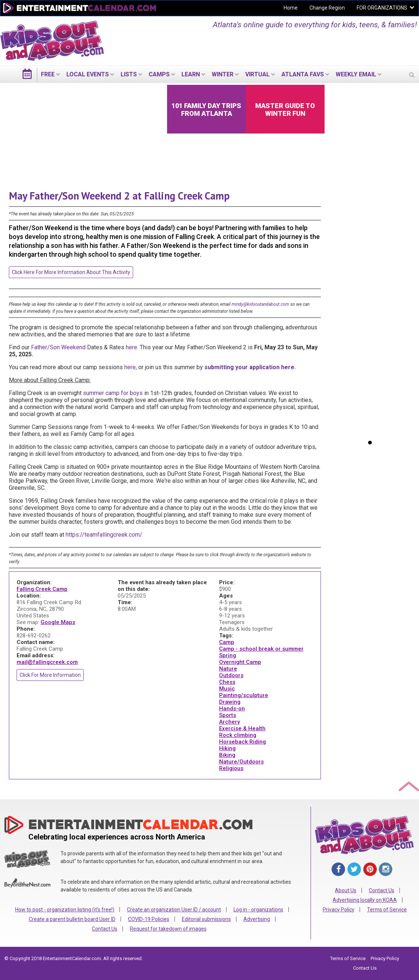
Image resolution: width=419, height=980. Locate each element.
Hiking (227, 748)
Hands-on (232, 709)
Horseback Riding (243, 742)
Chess (227, 682)
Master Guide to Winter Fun (285, 110)
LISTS (129, 74)
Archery (229, 722)
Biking (227, 755)
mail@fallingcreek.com (47, 662)
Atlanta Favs (303, 74)
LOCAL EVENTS (88, 74)
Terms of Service (387, 910)
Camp (227, 642)
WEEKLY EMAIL (356, 74)
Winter (223, 74)
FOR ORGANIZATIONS (382, 8)
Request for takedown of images (168, 929)
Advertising (257, 919)
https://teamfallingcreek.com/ (104, 535)
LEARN (191, 74)
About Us (346, 890)
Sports (228, 715)
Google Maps (58, 622)
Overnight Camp (240, 662)
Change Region (327, 8)
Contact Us (105, 929)
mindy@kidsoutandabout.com (260, 304)
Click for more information (50, 675)
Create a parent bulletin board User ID (72, 919)
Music (227, 689)
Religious (231, 768)
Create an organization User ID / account (174, 910)
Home (291, 8)
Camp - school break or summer (261, 649)
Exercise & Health (242, 728)
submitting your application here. (250, 367)
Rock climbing (238, 735)
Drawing (230, 702)
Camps (159, 74)
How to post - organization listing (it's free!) (65, 910)
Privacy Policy (339, 910)
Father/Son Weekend (58, 347)
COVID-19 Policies (149, 919)
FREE (48, 74)
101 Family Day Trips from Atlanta (206, 110)
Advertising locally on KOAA (365, 900)
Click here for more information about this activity (71, 272)
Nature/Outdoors (241, 762)
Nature (228, 669)
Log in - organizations (258, 910)
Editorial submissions (206, 919)
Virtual (257, 74)
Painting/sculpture (244, 695)
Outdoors (231, 675)
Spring (228, 655)
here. (132, 347)
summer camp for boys (113, 393)
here (130, 367)
